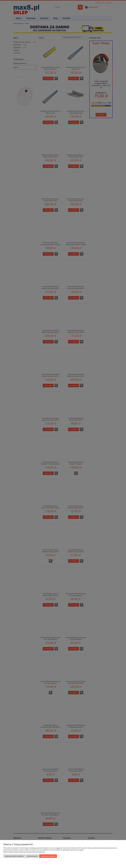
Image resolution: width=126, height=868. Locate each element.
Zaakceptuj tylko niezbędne (14, 856)
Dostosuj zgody (32, 856)
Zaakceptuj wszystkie (48, 856)
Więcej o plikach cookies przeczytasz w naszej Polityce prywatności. (24, 852)
